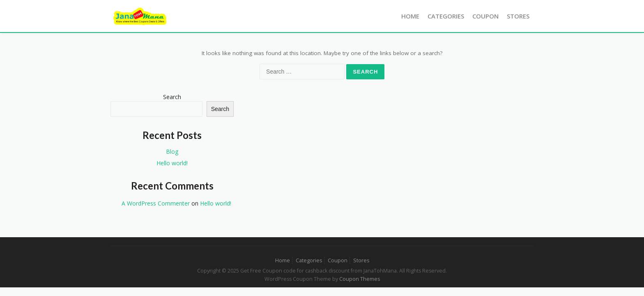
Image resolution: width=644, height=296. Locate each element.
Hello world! (172, 163)
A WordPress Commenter (156, 203)
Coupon (485, 16)
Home (410, 16)
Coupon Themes (360, 279)
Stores (518, 16)
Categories (446, 16)
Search (172, 97)
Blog (172, 151)
